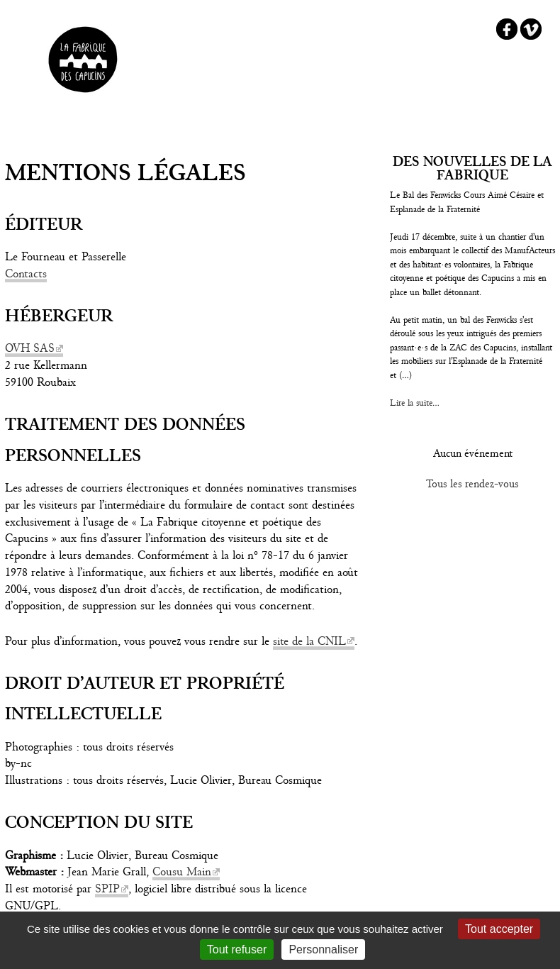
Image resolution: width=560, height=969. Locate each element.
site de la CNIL (309, 641)
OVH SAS (30, 348)
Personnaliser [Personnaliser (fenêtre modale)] (323, 949)
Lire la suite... (415, 403)
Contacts (26, 273)
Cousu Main (182, 871)
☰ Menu (280, 127)
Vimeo (531, 29)
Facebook (507, 29)
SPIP (107, 888)
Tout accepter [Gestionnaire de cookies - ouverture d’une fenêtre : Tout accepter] (499, 929)
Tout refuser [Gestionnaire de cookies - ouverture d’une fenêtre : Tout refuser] (237, 949)
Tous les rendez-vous (472, 484)
